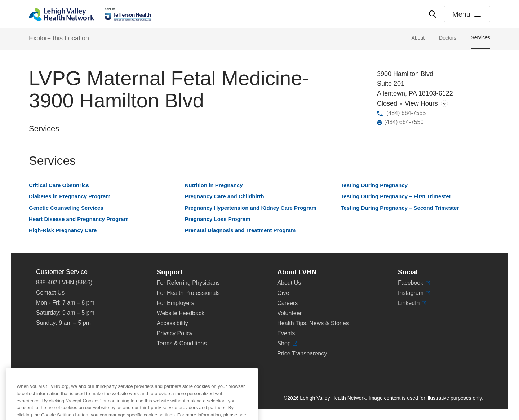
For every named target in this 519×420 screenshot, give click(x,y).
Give (283, 293)
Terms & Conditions (182, 343)
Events (286, 333)
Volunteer (289, 313)
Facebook (414, 283)
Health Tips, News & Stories (313, 323)
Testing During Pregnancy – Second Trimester (400, 208)
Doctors (448, 38)
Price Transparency (302, 353)
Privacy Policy (175, 333)
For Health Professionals (188, 293)
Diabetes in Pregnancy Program (70, 196)
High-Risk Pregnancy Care (63, 230)
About (418, 38)
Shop (287, 344)
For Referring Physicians (188, 283)
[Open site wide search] (432, 14)
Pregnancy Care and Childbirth (225, 196)
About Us (289, 283)
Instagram (414, 293)
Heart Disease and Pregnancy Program (79, 219)
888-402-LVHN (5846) (64, 282)
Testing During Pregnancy (374, 185)
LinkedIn (412, 303)
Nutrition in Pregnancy (214, 185)
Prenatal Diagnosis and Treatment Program (240, 230)
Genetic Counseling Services (66, 208)
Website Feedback (181, 313)
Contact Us (50, 293)
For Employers (176, 303)
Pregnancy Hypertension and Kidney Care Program (251, 208)
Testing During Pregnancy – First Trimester (396, 196)
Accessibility (172, 323)
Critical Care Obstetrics (59, 185)
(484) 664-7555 (406, 113)
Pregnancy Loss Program (218, 219)
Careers (287, 303)
